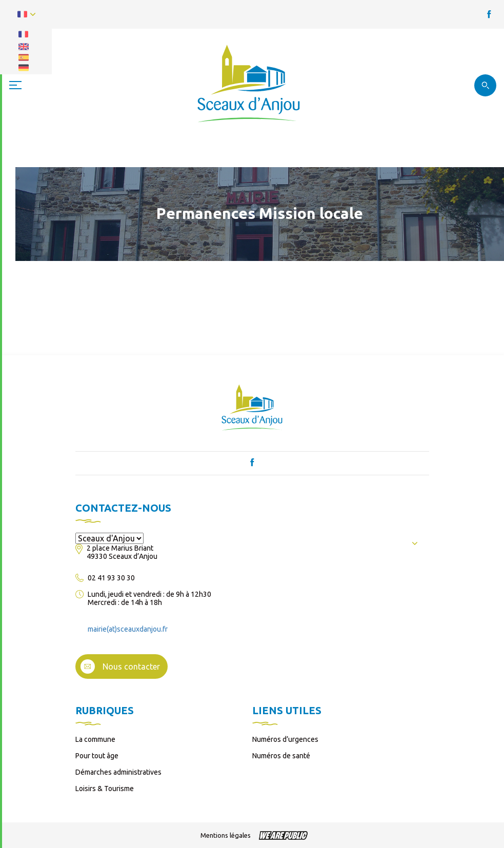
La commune (95, 739)
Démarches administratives (118, 772)
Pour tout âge (97, 756)
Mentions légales (226, 835)
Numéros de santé (281, 756)
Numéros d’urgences (285, 739)
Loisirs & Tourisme (105, 789)
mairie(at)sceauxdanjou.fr (128, 629)
